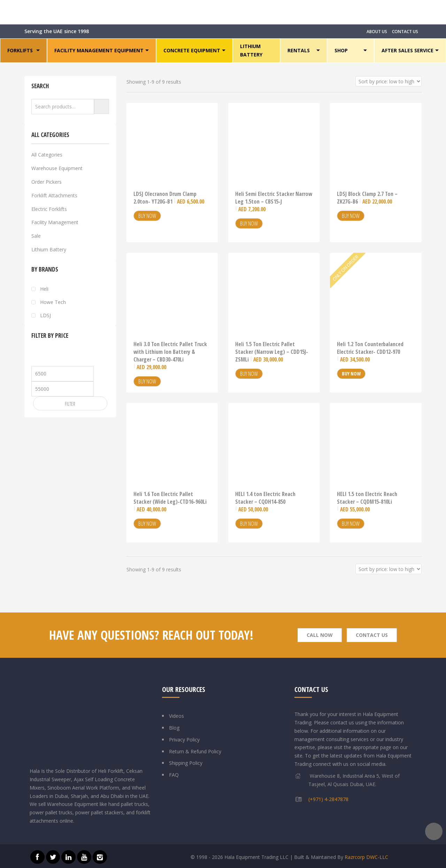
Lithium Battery (49, 249)
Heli (44, 289)
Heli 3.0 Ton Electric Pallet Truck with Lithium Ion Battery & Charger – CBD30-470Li (170, 356)
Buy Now (147, 216)
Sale (36, 236)
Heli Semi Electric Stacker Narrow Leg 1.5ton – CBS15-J (274, 201)
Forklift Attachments (54, 195)
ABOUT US (377, 32)
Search (102, 106)
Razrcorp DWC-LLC (366, 857)
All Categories (47, 155)
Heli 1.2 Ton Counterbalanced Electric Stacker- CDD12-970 (370, 352)
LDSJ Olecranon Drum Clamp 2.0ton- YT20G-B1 (169, 198)
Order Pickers (47, 182)
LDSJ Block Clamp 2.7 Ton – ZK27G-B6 (367, 198)
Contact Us (372, 635)
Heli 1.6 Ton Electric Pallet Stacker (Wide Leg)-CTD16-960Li (170, 502)
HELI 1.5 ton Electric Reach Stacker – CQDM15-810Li (367, 502)
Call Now (320, 635)
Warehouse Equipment (57, 168)
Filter (70, 404)
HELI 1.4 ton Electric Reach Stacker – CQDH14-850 (265, 502)
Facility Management (55, 222)
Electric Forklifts (49, 209)
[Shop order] (389, 81)
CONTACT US (405, 32)
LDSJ (45, 315)
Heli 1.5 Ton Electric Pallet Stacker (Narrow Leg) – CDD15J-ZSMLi (272, 352)
